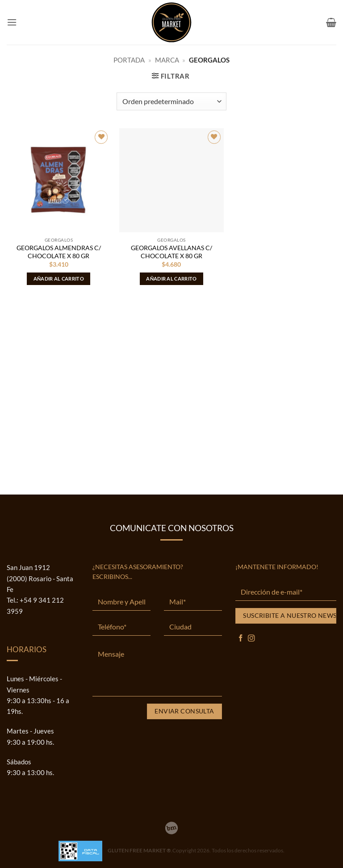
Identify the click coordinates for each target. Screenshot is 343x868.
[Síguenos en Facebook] (241, 639)
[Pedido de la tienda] (171, 101)
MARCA (167, 60)
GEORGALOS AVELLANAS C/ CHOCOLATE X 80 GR (171, 252)
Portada (129, 60)
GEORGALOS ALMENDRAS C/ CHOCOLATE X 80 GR (59, 252)
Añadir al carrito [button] (59, 279)
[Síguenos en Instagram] (251, 639)
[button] (12, 22)
